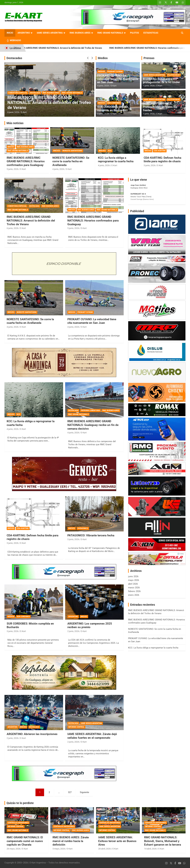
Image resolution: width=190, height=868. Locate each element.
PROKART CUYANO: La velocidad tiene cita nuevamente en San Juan (118, 79)
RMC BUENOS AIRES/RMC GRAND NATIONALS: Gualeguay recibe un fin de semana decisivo (93, 425)
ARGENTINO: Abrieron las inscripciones (32, 734)
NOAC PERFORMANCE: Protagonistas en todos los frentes (160, 107)
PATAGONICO (83, 528)
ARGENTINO (24, 33)
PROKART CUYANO (115, 72)
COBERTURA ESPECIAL (18, 93)
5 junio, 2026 (13, 169)
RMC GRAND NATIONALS (110, 33)
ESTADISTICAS (151, 33)
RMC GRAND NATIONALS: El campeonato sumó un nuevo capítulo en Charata (25, 841)
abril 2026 (133, 584)
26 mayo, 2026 (14, 849)
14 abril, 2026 (150, 849)
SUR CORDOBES (114, 103)
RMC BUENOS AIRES (80, 33)
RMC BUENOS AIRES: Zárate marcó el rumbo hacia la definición (71, 841)
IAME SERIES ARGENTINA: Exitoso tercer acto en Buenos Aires (117, 841)
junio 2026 (133, 576)
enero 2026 (134, 595)
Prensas (149, 58)
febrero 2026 (134, 591)
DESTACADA (35, 93)
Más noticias (15, 123)
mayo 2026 (134, 580)
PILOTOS (134, 33)
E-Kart (24, 112)
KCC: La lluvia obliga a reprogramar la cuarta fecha (116, 160)
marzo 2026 (134, 588)
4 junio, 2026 (103, 86)
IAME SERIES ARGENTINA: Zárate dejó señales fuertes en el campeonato (92, 736)
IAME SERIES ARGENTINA (50, 33)
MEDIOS (101, 72)
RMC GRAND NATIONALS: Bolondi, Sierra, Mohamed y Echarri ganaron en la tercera (163, 841)
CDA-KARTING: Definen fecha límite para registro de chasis (162, 160)
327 (70, 792)
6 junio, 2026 (13, 112)
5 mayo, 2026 (59, 849)
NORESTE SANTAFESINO (72, 151)
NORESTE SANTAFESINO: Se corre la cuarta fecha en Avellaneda (71, 161)
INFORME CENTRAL (76, 727)
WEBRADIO (15, 40)
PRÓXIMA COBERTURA (90, 410)
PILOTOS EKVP (174, 75)
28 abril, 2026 (104, 849)
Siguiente (84, 792)
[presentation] (88, 58)
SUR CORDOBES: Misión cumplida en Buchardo (113, 109)
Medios (103, 58)
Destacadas (14, 58)
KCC (110, 151)
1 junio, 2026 (149, 86)
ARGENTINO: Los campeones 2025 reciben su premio (90, 625)
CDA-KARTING (160, 151)
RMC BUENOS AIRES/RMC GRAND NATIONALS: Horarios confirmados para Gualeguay (26, 161)
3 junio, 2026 (103, 114)
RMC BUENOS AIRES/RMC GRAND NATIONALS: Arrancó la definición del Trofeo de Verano (65, 48)
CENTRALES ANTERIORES (18, 823)
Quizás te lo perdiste (20, 803)
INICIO (10, 33)
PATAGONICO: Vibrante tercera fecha (91, 535)
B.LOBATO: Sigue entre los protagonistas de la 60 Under (161, 81)
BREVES (11, 147)
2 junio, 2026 (73, 631)
